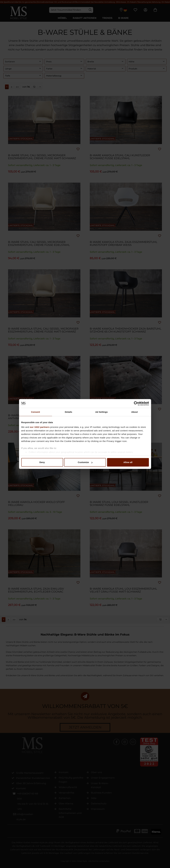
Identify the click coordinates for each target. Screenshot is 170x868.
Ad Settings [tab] (102, 412)
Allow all (128, 462)
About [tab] (135, 412)
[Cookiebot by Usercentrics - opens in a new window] (136, 403)
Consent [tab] (36, 412)
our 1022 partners (40, 427)
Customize (85, 462)
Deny (42, 462)
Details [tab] (68, 412)
